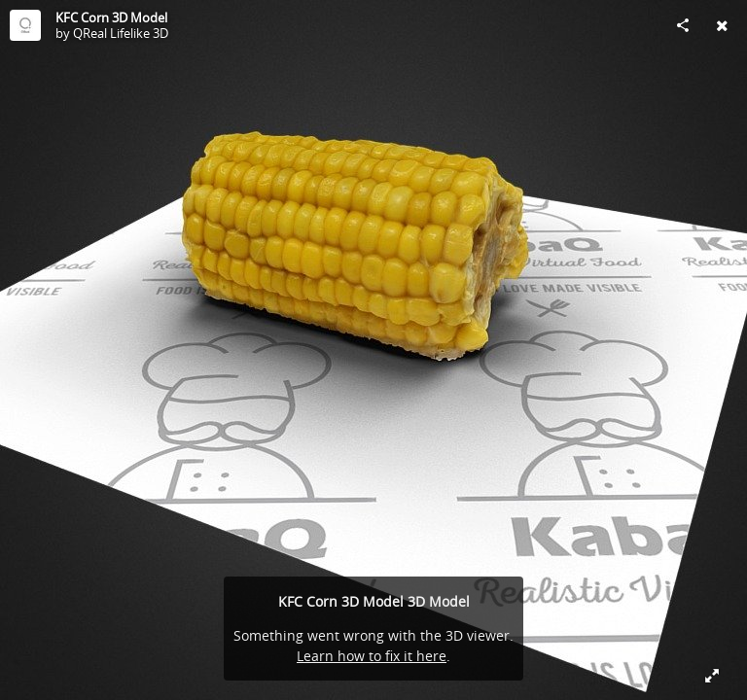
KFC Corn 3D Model (111, 17)
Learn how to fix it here (372, 656)
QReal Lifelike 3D (121, 33)
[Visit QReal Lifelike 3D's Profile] (25, 25)
